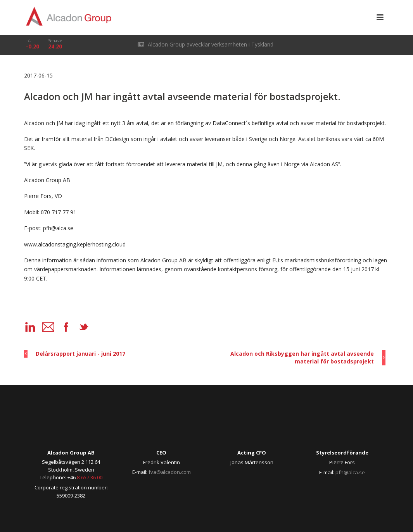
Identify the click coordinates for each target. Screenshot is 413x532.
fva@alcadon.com (170, 472)
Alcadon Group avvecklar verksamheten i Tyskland (206, 44)
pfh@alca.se (350, 472)
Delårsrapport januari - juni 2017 (80, 354)
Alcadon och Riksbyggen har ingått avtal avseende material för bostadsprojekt (302, 357)
